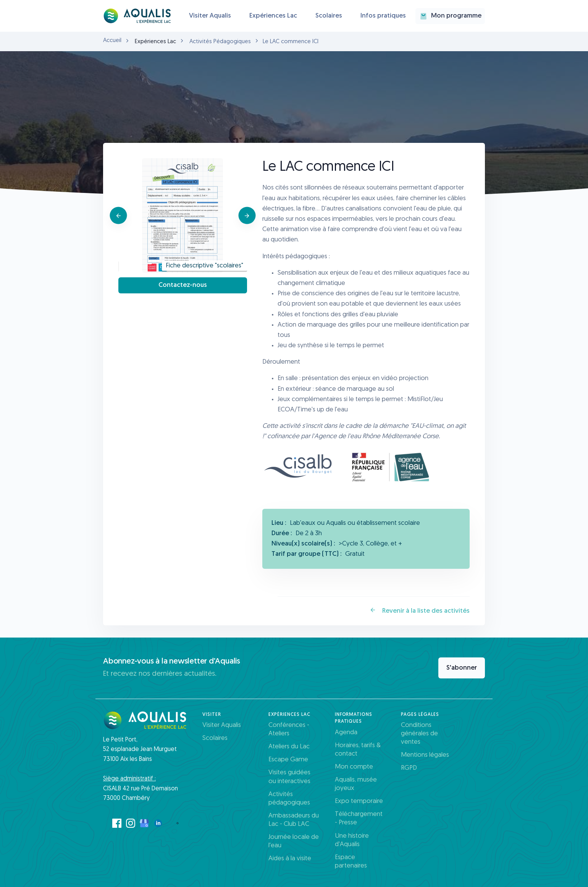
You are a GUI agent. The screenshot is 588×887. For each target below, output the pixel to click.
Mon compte (354, 767)
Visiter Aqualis (210, 16)
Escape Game (288, 760)
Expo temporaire (359, 801)
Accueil (112, 41)
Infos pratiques (383, 16)
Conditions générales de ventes (419, 734)
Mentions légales (425, 755)
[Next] (247, 216)
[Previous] (119, 216)
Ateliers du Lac (289, 747)
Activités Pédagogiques (220, 42)
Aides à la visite (290, 859)
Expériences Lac (273, 16)
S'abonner (462, 668)
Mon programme (450, 16)
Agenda (346, 732)
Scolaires (329, 16)
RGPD (409, 768)
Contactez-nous (183, 285)
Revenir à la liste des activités (420, 610)
